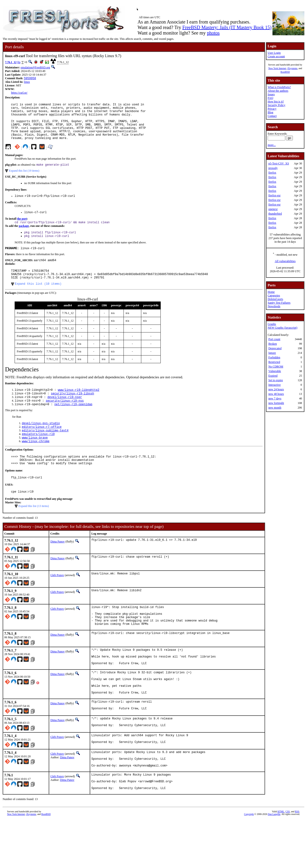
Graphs (272, 324)
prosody (273, 168)
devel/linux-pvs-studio (41, 442)
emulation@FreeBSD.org (35, 67)
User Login (274, 53)
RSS (297, 860)
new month (275, 408)
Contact (272, 116)
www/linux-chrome (36, 462)
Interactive (275, 385)
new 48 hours (276, 394)
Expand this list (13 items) (34, 531)
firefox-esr (275, 195)
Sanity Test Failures (279, 303)
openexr (273, 209)
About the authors (278, 91)
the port (22, 229)
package (24, 237)
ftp (19, 62)
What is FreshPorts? (279, 87)
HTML (281, 860)
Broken (273, 344)
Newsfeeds (274, 306)
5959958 (30, 79)
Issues (271, 94)
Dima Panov (58, 566)
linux (27, 82)
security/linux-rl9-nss (65, 418)
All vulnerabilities (285, 261)
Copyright (249, 863)
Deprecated (275, 348)
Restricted (274, 362)
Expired (273, 376)
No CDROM (276, 367)
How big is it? (276, 102)
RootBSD (285, 72)
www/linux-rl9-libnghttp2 (79, 406)
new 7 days (275, 398)
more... (272, 145)
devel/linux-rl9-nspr (65, 414)
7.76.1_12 (11, 62)
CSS (288, 860)
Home (271, 292)
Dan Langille (274, 863)
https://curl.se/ (19, 93)
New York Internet (277, 68)
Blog (270, 112)
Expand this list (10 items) (38, 299)
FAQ (270, 98)
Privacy (272, 109)
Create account (276, 56)
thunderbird (275, 214)
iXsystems (292, 68)
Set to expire (276, 380)
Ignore (272, 353)
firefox (272, 173)
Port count (274, 339)
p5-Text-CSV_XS (279, 163)
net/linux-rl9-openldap (73, 422)
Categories (274, 295)
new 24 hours (276, 389)
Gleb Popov (57, 600)
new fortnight (276, 403)
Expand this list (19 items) (24, 180)
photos (213, 33)
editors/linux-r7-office (42, 446)
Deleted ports (275, 299)
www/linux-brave (35, 458)
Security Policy (277, 105)
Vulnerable (275, 371)
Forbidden (274, 357)
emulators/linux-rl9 (38, 454)
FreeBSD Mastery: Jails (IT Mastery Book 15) (227, 27)
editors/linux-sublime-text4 (45, 450)
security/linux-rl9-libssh (72, 410)
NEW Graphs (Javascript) (283, 328)
